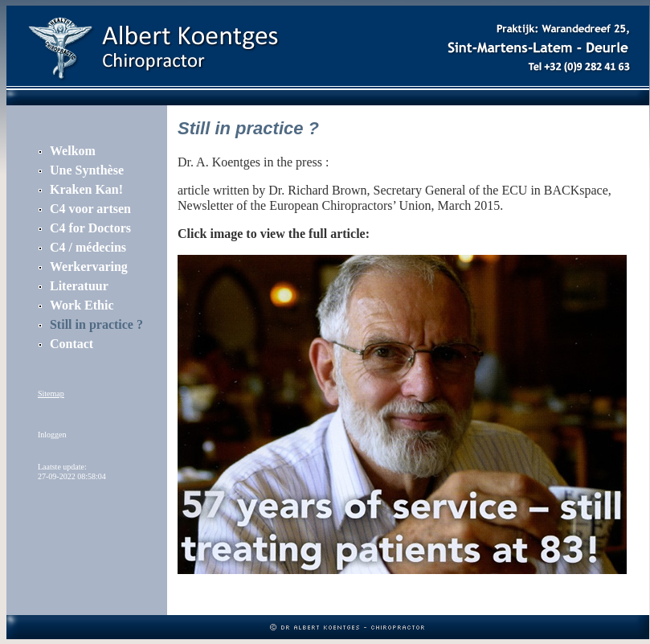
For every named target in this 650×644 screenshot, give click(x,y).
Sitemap (51, 394)
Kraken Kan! (86, 189)
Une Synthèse (87, 170)
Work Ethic (82, 305)
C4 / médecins (88, 247)
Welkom (73, 151)
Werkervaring (89, 267)
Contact (72, 344)
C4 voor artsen (90, 209)
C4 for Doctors (90, 228)
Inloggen (52, 435)
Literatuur (79, 286)
